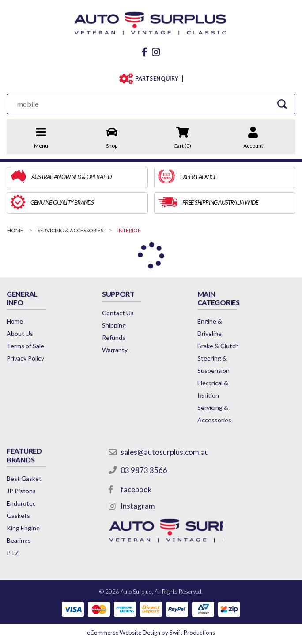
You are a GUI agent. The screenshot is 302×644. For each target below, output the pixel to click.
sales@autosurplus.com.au (165, 452)
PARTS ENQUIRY (157, 79)
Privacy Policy (25, 358)
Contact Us (118, 313)
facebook (136, 490)
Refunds (114, 337)
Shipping (114, 325)
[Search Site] (282, 104)
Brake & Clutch (218, 346)
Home (15, 321)
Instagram (138, 506)
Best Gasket (24, 478)
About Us (20, 333)
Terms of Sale (25, 346)
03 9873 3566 (144, 470)
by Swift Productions (151, 633)
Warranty (115, 350)
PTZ (13, 553)
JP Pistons (21, 491)
